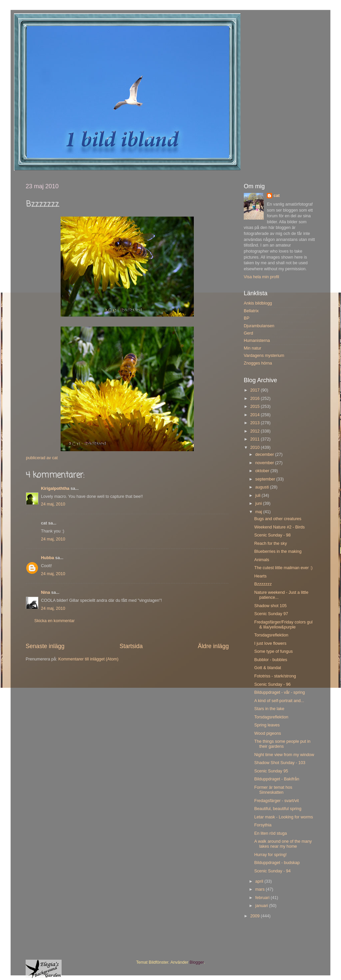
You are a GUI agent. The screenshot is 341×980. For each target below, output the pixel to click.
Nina (45, 592)
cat (276, 196)
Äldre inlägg (213, 646)
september (266, 479)
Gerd (248, 333)
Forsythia (263, 825)
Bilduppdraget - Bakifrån (277, 779)
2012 (255, 431)
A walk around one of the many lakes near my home (283, 844)
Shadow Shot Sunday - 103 (280, 763)
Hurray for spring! (270, 855)
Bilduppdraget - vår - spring (279, 692)
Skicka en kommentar (54, 621)
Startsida (131, 646)
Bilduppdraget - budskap (277, 863)
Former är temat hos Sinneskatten (273, 790)
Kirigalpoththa (55, 489)
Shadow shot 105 (270, 606)
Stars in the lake (269, 709)
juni (259, 503)
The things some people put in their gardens (282, 744)
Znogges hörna (258, 363)
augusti (263, 487)
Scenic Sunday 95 (271, 771)
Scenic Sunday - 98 (272, 535)
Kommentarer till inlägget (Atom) (88, 659)
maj (259, 512)
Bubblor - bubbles (271, 660)
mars (261, 889)
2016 (255, 399)
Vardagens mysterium (264, 356)
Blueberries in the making (278, 551)
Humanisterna (257, 341)
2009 (255, 916)
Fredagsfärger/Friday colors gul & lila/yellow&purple (283, 625)
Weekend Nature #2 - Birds (279, 527)
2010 (255, 448)
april (260, 881)
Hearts (260, 576)
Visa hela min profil (261, 277)
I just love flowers (270, 643)
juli (259, 495)
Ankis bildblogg (258, 303)
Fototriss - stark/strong (275, 676)
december (265, 455)
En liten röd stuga (270, 833)
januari (262, 906)
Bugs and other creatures (278, 519)
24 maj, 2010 (53, 504)
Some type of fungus (273, 651)
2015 (255, 407)
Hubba (47, 558)
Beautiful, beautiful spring (278, 809)
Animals (262, 560)
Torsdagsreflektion (271, 635)
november (265, 463)
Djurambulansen (259, 326)
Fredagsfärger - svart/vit (276, 801)
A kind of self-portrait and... (279, 701)
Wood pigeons (267, 733)
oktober (263, 471)
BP (247, 318)
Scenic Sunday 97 (271, 614)
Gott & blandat (268, 668)
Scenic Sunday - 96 (272, 684)
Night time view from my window (284, 755)
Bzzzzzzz (263, 584)
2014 (255, 415)
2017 (255, 390)
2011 (255, 439)
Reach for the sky (270, 543)
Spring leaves (267, 725)
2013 (255, 423)
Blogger (197, 962)
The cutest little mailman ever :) (283, 568)
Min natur (253, 348)
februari (263, 898)
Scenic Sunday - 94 (272, 871)
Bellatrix (251, 311)
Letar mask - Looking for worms (283, 817)
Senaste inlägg (45, 646)
